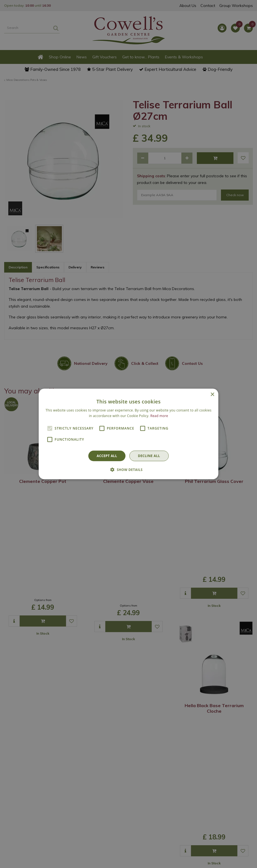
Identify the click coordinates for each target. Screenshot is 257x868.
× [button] (212, 395)
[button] (129, 470)
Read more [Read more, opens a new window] (159, 416)
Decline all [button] (149, 456)
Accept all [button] (107, 456)
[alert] (128, 434)
